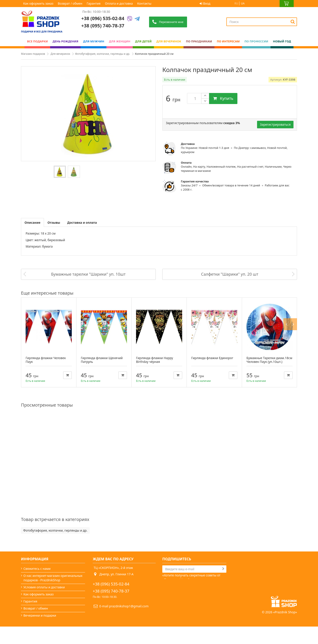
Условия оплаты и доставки (44, 587)
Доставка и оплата (82, 223)
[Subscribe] (223, 569)
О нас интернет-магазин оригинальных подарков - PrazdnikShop (53, 578)
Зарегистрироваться (275, 124)
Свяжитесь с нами (37, 569)
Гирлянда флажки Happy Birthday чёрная (154, 360)
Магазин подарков (33, 54)
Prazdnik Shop (285, 630)
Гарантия (94, 3)
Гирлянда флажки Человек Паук (46, 360)
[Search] (293, 22)
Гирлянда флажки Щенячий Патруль (102, 360)
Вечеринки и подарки (40, 615)
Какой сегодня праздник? (43, 622)
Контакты (144, 3)
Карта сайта (32, 630)
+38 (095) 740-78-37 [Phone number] (103, 26)
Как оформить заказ (38, 3)
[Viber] (130, 19)
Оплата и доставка (119, 3)
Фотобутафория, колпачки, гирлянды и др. (103, 54)
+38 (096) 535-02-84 (103, 18)
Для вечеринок (60, 54)
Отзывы (54, 223)
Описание (32, 223)
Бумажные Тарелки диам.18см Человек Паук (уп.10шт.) (269, 360)
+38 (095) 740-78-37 (111, 591)
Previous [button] (288, 293)
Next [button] (294, 293)
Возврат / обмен (70, 3)
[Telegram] (137, 19)
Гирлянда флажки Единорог (212, 358)
